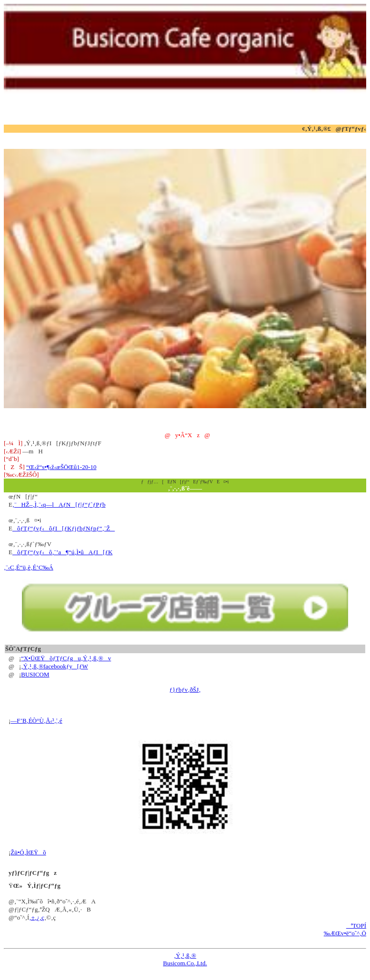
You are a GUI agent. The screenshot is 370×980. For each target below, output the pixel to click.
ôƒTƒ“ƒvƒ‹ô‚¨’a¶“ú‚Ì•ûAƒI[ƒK (63, 552)
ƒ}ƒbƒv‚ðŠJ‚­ (185, 690)
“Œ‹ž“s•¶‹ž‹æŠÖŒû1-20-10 (61, 467)
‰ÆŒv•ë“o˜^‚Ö (345, 933)
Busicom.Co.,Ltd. (185, 963)
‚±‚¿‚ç (37, 917)
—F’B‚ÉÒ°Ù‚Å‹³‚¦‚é (36, 720)
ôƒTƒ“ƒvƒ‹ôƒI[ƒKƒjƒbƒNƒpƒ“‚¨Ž (63, 528)
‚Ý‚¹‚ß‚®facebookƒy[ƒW (54, 666)
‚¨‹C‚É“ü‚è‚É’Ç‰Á (29, 567)
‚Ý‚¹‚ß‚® (185, 955)
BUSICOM (35, 674)
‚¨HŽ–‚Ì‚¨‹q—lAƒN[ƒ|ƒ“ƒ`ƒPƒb (59, 505)
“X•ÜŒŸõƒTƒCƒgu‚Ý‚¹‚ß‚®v (66, 658)
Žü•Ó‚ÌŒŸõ (28, 852)
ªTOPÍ (356, 926)
